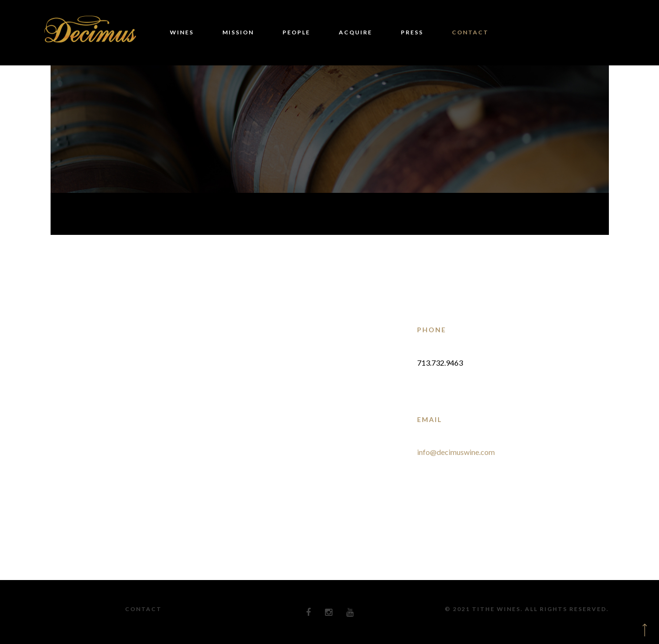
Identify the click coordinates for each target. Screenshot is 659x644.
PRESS (412, 32)
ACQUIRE (356, 32)
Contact (143, 609)
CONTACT (470, 32)
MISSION (238, 32)
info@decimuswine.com (456, 452)
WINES (182, 32)
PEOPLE (296, 32)
